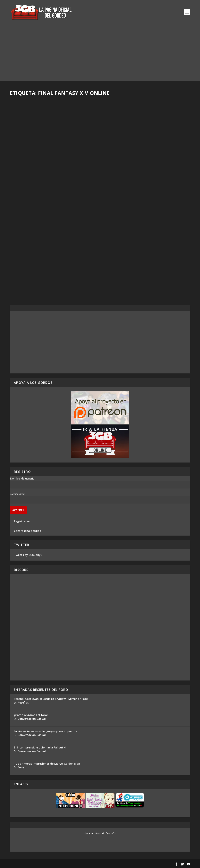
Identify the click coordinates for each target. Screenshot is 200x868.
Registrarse (22, 521)
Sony (21, 767)
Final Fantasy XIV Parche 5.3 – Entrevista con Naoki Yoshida (143, 159)
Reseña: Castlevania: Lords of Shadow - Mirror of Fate (51, 699)
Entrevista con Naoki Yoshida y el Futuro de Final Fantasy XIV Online (52, 258)
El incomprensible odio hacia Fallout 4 (40, 747)
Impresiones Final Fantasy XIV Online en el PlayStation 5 (52, 156)
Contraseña (17, 493)
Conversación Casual (32, 719)
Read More (24, 185)
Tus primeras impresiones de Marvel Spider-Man (47, 764)
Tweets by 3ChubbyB (28, 555)
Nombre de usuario (22, 478)
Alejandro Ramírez (29, 267)
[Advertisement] (100, 54)
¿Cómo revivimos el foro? (31, 715)
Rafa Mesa (24, 164)
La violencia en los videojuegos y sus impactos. (46, 731)
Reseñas (23, 702)
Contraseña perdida (28, 531)
